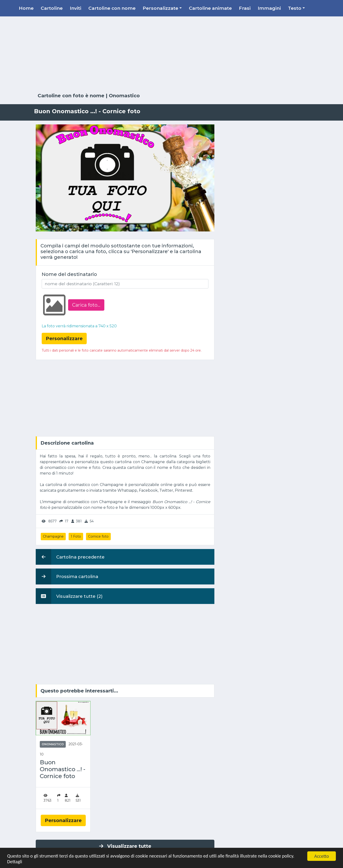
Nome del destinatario (69, 274)
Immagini (269, 8)
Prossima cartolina (67, 576)
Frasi (245, 8)
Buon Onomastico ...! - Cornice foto (63, 769)
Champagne (53, 536)
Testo (295, 8)
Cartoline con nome (112, 8)
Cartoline (52, 8)
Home (26, 8)
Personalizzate (160, 8)
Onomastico (124, 96)
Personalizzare (63, 820)
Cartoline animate (210, 8)
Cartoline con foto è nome (71, 96)
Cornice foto (98, 536)
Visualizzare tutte (125, 846)
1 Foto (76, 536)
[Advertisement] (171, 55)
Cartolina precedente (70, 557)
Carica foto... (86, 305)
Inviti (76, 8)
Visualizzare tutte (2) (69, 596)
